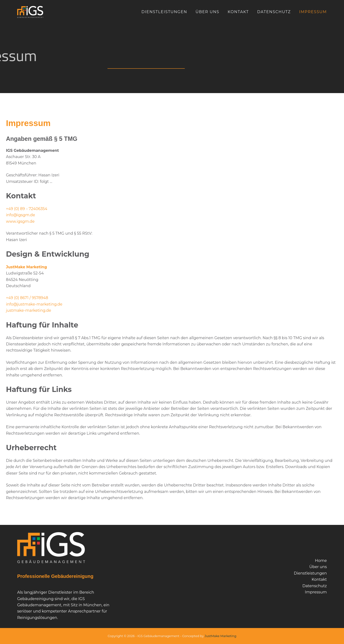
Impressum (313, 12)
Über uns (207, 12)
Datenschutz (274, 12)
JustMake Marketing (26, 267)
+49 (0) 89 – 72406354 (27, 209)
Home (321, 561)
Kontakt (238, 12)
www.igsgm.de (20, 221)
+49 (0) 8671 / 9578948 (27, 298)
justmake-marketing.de (29, 310)
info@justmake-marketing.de (34, 304)
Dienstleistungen (164, 12)
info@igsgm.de (21, 215)
